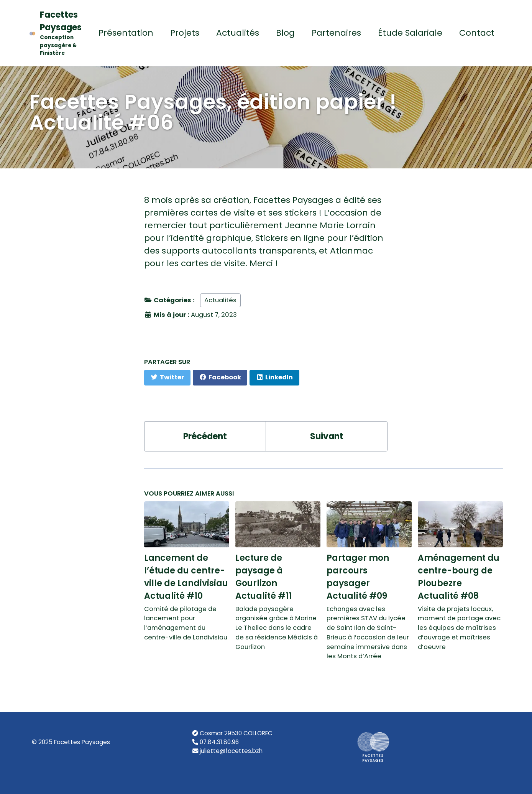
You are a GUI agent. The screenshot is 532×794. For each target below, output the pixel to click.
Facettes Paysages (61, 33)
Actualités (238, 33)
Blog (285, 33)
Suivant (327, 436)
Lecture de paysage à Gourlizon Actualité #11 (264, 577)
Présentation (126, 33)
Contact (477, 33)
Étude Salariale (410, 33)
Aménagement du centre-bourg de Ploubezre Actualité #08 (459, 577)
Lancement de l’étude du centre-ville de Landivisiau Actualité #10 (186, 577)
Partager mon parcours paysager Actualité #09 (358, 577)
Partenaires (336, 33)
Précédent (205, 436)
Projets (185, 33)
